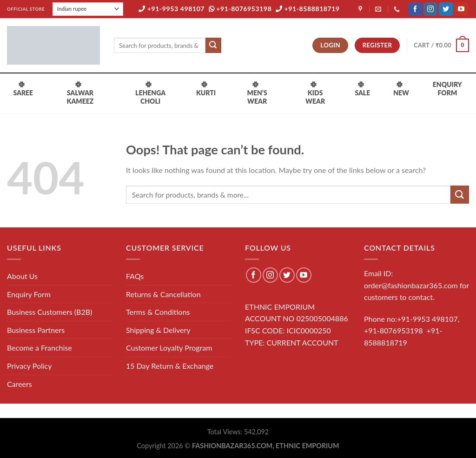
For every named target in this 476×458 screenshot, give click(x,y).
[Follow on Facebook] (415, 9)
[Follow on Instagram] (430, 9)
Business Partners (36, 330)
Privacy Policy (30, 366)
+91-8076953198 (240, 9)
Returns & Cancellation (163, 294)
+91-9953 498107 (172, 9)
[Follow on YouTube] (461, 9)
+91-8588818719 (308, 9)
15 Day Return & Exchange (170, 366)
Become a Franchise (40, 348)
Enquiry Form (29, 294)
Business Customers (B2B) (50, 312)
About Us (22, 276)
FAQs (135, 276)
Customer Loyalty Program (169, 348)
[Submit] (213, 46)
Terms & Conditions (158, 312)
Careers (20, 384)
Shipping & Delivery (158, 330)
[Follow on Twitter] (446, 9)
